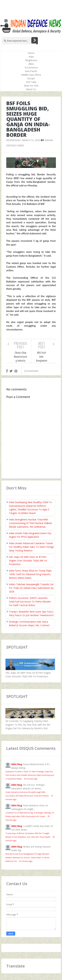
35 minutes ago (31, 779)
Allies (31, 64)
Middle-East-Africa (31, 75)
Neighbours (31, 60)
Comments (31, 371)
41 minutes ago (26, 861)
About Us (31, 89)
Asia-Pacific (31, 71)
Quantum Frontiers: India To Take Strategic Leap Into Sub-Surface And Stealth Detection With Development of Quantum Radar (30, 775)
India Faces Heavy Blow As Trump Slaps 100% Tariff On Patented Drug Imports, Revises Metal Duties (30, 574)
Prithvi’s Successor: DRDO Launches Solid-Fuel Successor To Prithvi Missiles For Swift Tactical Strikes (30, 602)
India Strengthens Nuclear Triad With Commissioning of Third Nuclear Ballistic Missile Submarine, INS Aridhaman (31, 523)
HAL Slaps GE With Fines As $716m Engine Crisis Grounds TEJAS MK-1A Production (28, 561)
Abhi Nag (17, 764)
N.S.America (31, 67)
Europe (31, 78)
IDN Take (31, 82)
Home (31, 53)
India (31, 57)
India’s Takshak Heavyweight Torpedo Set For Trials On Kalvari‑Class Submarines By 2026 (31, 588)
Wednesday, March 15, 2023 (23, 140)
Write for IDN (31, 86)
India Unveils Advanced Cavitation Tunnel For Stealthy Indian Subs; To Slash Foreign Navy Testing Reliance (31, 547)
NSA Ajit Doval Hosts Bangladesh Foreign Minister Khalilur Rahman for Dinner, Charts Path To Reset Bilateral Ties (27, 857)
